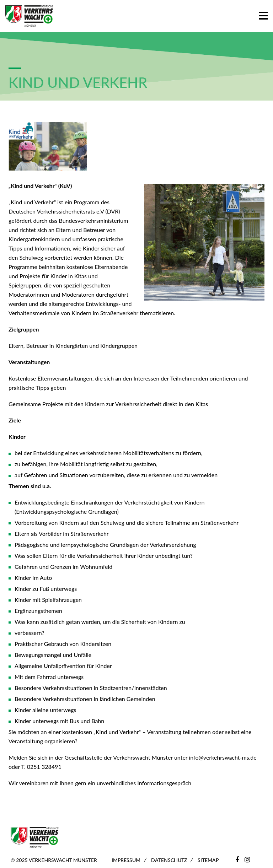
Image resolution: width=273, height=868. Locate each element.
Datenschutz (169, 860)
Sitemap (208, 860)
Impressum (126, 860)
